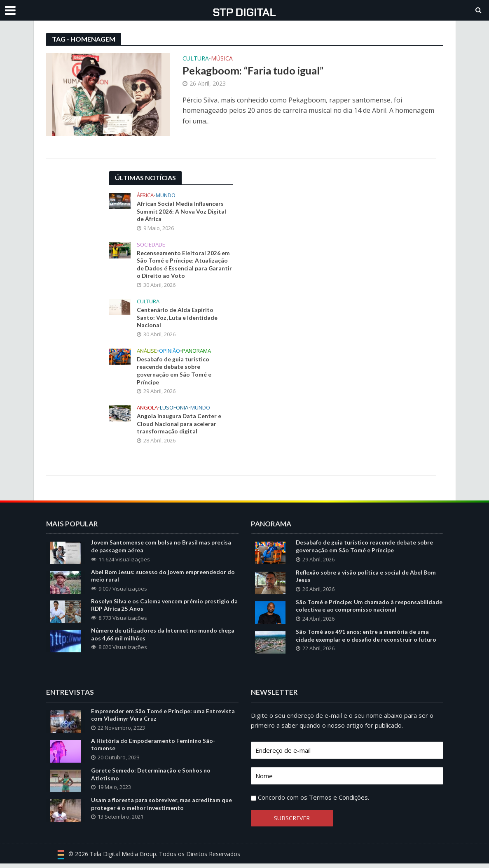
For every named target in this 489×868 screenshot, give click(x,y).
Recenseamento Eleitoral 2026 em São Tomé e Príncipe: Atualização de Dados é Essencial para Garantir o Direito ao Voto (183, 265)
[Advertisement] (307, 223)
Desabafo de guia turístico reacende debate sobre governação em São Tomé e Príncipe (174, 373)
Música (222, 59)
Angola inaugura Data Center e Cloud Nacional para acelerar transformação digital (179, 427)
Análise (147, 353)
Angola (147, 410)
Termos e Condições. (339, 802)
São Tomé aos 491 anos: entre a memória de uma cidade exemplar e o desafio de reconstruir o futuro (366, 640)
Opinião (170, 353)
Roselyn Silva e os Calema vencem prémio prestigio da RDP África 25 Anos (164, 609)
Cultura (196, 59)
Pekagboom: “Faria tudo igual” (253, 70)
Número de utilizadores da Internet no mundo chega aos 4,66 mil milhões (163, 639)
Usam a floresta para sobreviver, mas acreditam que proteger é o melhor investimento (161, 810)
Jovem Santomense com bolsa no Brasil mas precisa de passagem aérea (161, 550)
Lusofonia (174, 410)
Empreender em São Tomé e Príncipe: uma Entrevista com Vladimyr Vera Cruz (163, 720)
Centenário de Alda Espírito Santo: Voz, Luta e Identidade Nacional (177, 319)
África (145, 195)
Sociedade (151, 245)
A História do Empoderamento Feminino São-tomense (153, 750)
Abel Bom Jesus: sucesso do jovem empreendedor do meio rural (163, 579)
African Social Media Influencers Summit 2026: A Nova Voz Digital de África (182, 212)
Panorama (197, 353)
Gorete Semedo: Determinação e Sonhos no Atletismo (151, 780)
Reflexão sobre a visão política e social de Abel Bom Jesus (366, 580)
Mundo (166, 195)
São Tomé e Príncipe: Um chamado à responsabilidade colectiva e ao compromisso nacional (369, 610)
